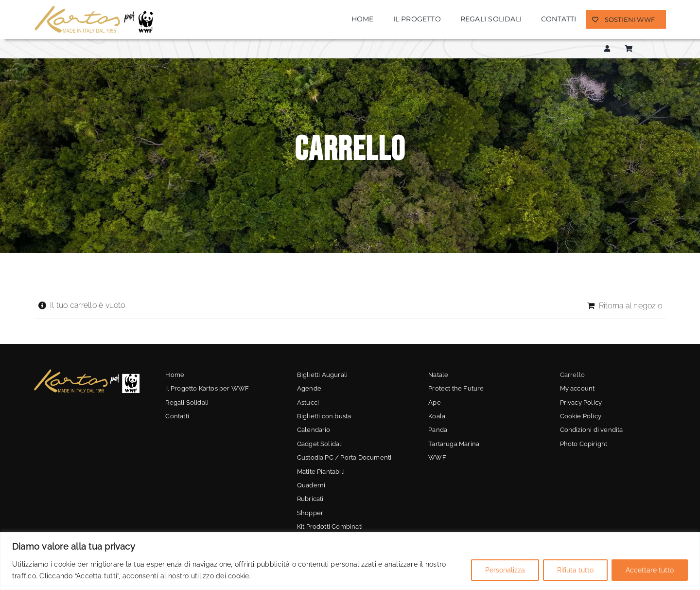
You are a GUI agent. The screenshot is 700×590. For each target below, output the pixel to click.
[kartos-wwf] (95, 8)
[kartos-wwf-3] (87, 372)
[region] (350, 561)
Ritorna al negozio (630, 306)
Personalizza (505, 570)
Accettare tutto (650, 570)
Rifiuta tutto (575, 570)
